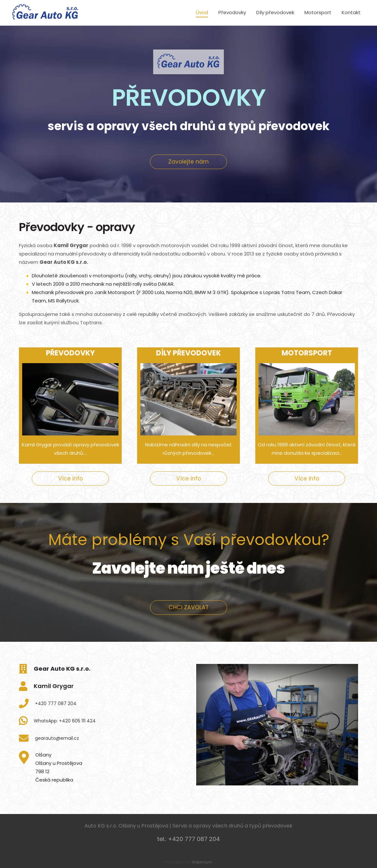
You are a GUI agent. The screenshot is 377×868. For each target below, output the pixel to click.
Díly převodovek (275, 12)
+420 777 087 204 (56, 703)
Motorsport (318, 12)
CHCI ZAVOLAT (189, 607)
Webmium (202, 862)
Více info (70, 479)
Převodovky (232, 12)
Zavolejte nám (189, 162)
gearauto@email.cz (57, 738)
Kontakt (351, 12)
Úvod (202, 12)
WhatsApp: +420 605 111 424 (65, 721)
